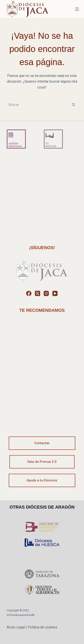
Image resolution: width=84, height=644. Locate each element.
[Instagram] (46, 293)
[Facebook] (29, 293)
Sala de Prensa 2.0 (42, 462)
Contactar (42, 443)
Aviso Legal (16, 627)
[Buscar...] (37, 105)
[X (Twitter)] (38, 293)
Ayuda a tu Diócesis (42, 480)
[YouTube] (55, 293)
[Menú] (77, 9)
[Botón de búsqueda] (74, 105)
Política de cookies (42, 627)
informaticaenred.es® (21, 615)
